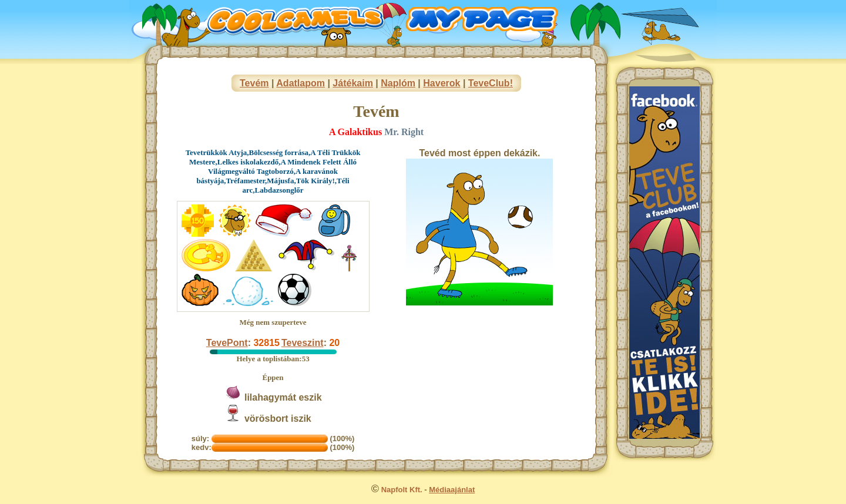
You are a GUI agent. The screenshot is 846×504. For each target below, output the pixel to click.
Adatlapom (301, 83)
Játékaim (353, 83)
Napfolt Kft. (402, 490)
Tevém (254, 83)
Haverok (442, 83)
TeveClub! (491, 83)
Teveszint (303, 343)
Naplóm (398, 83)
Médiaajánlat (452, 490)
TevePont (227, 343)
